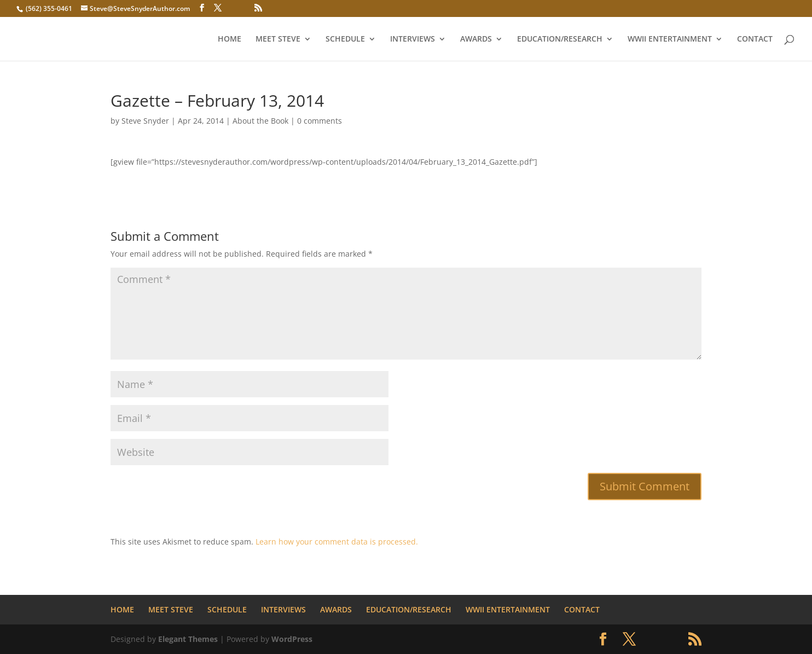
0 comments (320, 121)
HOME (230, 39)
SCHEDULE (345, 39)
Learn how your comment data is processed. (337, 542)
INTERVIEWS (413, 39)
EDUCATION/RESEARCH (560, 39)
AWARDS (476, 39)
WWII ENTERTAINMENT (670, 39)
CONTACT (755, 39)
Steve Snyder (145, 121)
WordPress (292, 639)
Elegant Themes (188, 639)
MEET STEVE (278, 39)
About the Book (260, 121)
